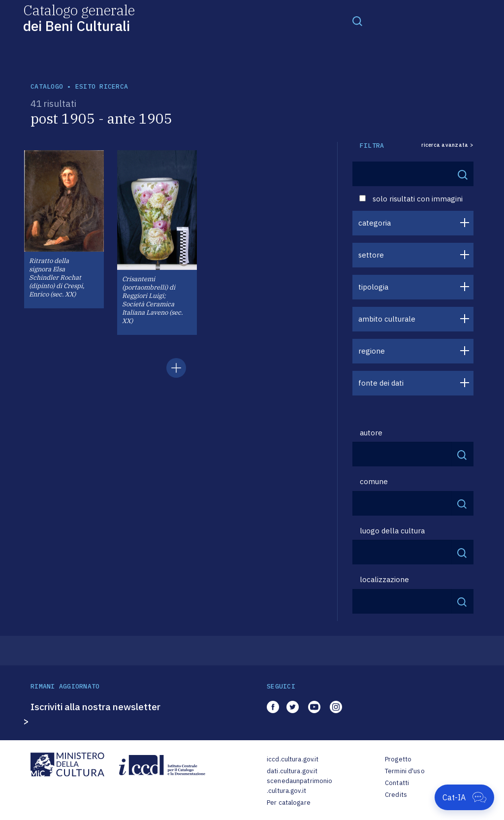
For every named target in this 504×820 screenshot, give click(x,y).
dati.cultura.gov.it (292, 771)
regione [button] (372, 351)
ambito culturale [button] (387, 319)
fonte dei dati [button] (381, 383)
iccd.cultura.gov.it (293, 759)
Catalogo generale (79, 17)
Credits (396, 795)
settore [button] (371, 255)
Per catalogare (289, 803)
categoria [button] (375, 223)
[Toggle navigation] (357, 21)
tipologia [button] (373, 287)
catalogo (47, 86)
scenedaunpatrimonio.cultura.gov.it (299, 786)
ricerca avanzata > (447, 145)
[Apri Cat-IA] (464, 797)
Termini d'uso (405, 771)
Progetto (398, 759)
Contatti (397, 783)
